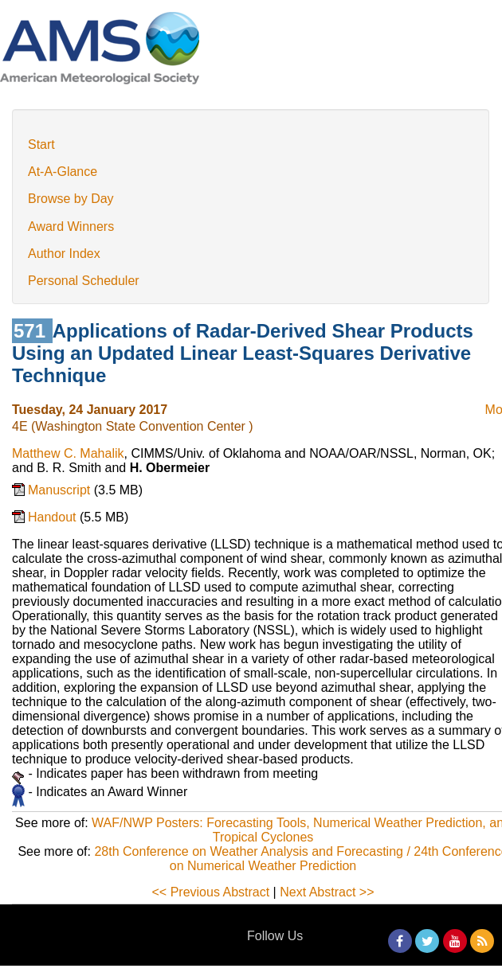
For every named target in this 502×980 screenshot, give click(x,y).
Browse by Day (71, 199)
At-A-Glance (63, 172)
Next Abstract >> (327, 892)
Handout (54, 517)
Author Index (64, 254)
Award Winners (71, 226)
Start (41, 144)
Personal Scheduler (84, 281)
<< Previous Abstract (211, 892)
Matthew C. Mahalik (68, 453)
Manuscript (61, 490)
